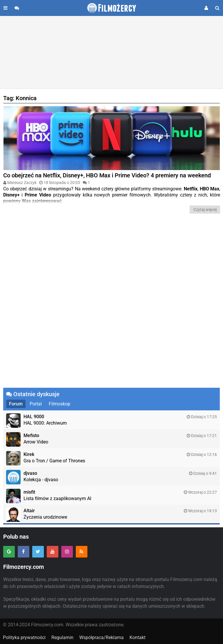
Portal (36, 404)
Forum (16, 404)
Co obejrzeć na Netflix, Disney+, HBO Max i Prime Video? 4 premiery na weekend (107, 175)
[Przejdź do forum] (17, 8)
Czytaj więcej (205, 210)
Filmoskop (60, 404)
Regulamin (62, 637)
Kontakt (137, 637)
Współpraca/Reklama (101, 637)
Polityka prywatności (24, 637)
